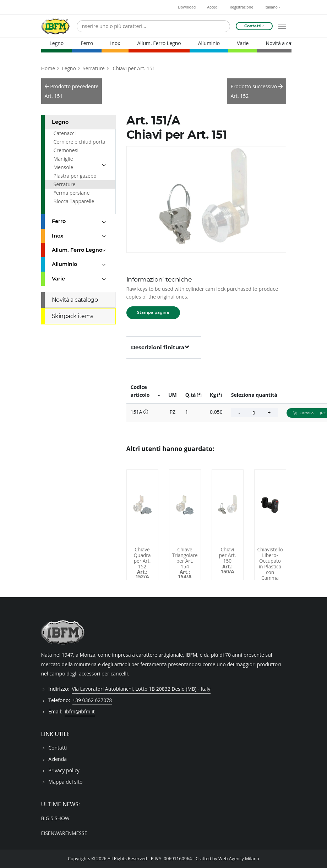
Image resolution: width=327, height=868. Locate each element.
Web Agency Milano (239, 859)
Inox (115, 43)
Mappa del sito (65, 782)
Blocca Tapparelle (74, 201)
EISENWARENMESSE (64, 833)
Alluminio (209, 43)
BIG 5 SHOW (55, 818)
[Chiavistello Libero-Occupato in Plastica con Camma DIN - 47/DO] (270, 505)
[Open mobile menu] (282, 26)
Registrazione (241, 7)
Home (48, 68)
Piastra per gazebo (75, 176)
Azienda (58, 759)
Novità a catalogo (286, 43)
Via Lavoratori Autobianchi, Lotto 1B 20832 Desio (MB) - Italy (141, 689)
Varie (243, 43)
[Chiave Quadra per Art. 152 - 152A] (142, 505)
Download (187, 7)
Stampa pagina (153, 312)
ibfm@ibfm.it (80, 711)
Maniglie (63, 159)
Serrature (94, 68)
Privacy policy (64, 770)
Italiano (272, 7)
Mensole (64, 167)
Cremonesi (66, 150)
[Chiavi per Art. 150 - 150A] (228, 505)
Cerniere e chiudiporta (80, 142)
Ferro (87, 43)
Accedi (213, 7)
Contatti (58, 748)
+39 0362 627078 (92, 700)
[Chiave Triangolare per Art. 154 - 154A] (185, 505)
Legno (57, 43)
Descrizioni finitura (160, 347)
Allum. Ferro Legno (159, 43)
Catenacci (65, 133)
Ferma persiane (72, 193)
